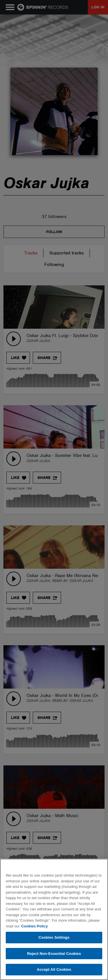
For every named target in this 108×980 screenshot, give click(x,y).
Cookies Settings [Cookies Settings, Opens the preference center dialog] (54, 937)
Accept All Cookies (54, 969)
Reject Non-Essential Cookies (54, 954)
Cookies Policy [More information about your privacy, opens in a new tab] (34, 926)
